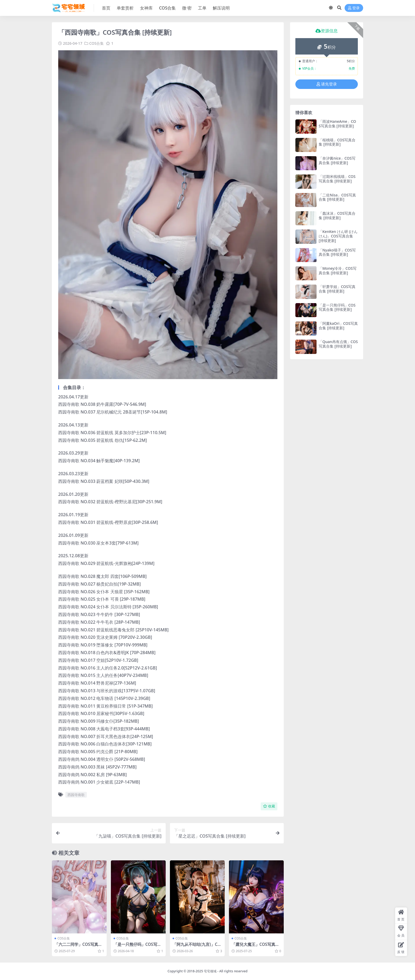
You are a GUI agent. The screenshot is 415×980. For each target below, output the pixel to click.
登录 (354, 8)
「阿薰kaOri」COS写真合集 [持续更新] (338, 326)
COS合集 (96, 43)
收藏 (269, 806)
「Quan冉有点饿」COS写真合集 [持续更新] (338, 344)
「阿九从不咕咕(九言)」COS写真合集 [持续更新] (197, 947)
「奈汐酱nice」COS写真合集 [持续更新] (337, 160)
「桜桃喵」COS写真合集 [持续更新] (337, 142)
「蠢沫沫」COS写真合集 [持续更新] (337, 215)
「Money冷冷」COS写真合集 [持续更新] (338, 271)
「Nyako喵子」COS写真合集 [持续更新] (337, 252)
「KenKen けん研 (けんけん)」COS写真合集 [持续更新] (338, 236)
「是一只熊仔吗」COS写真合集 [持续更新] (137, 947)
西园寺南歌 (76, 795)
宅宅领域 (210, 971)
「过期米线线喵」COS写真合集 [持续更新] (337, 179)
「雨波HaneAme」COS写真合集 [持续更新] (337, 124)
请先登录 (327, 84)
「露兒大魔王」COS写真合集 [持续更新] (255, 947)
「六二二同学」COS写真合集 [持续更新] (78, 947)
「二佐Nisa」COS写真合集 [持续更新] (337, 197)
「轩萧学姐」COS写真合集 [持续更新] (337, 289)
